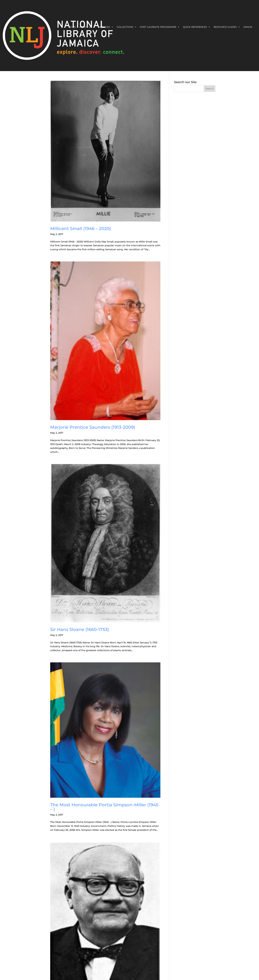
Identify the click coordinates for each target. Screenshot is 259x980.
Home (72, 27)
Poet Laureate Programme (160, 27)
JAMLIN (248, 27)
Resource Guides (227, 27)
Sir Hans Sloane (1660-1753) (80, 629)
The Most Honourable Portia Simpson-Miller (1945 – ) (104, 807)
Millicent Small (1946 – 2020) (81, 229)
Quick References (197, 27)
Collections (127, 27)
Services (106, 27)
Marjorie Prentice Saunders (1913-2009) (93, 427)
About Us (87, 27)
